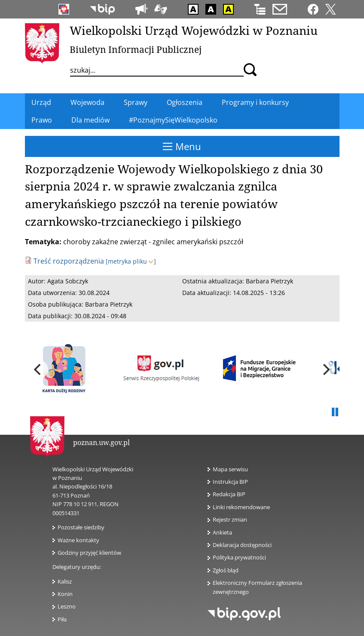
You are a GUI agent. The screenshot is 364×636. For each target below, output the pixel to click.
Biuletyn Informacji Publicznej (136, 49)
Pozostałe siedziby (81, 527)
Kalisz (65, 581)
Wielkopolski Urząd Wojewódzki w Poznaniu (194, 30)
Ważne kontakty (78, 540)
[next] (326, 369)
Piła (62, 619)
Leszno (67, 606)
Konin (65, 594)
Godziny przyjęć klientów (89, 553)
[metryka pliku (131, 261)
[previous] (39, 369)
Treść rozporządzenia (69, 261)
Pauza (335, 412)
